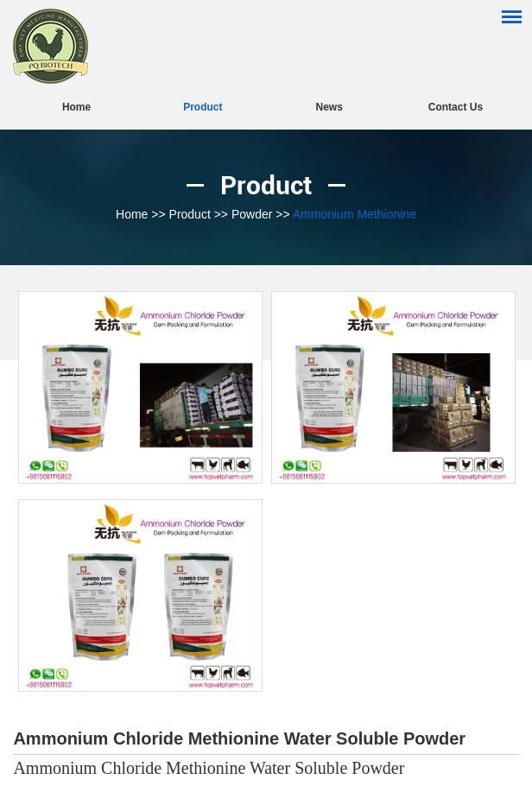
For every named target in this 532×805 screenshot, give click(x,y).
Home (76, 107)
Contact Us (456, 107)
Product (203, 107)
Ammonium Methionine (355, 214)
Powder (252, 214)
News (329, 107)
